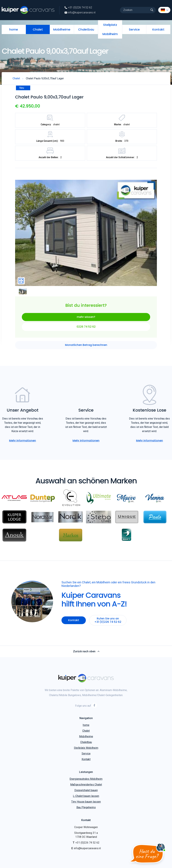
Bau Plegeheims (86, 807)
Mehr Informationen (23, 441)
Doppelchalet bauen (86, 790)
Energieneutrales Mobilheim (86, 779)
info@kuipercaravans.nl (80, 13)
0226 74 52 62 (86, 327)
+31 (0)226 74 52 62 (78, 8)
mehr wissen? (86, 317)
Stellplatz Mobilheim (110, 29)
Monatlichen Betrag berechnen (86, 345)
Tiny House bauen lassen (86, 802)
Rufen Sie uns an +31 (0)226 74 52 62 (108, 620)
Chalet (38, 29)
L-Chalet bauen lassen (86, 796)
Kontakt (158, 29)
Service (134, 29)
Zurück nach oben (86, 651)
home (14, 29)
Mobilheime (62, 29)
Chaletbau (86, 29)
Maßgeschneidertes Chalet (86, 785)
